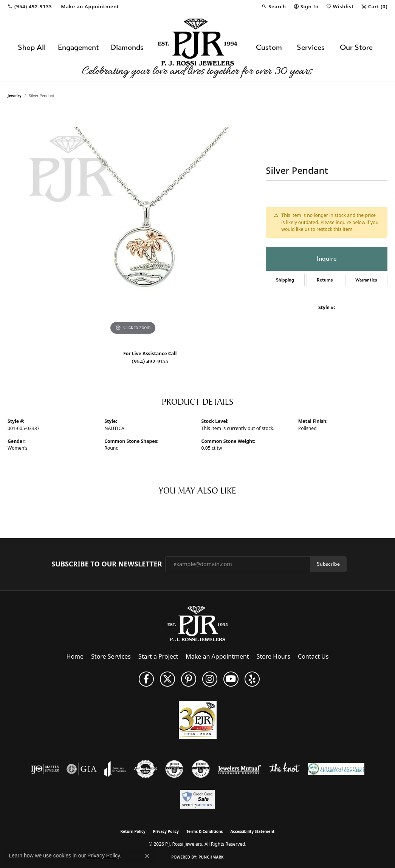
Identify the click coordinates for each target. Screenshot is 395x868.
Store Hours (273, 656)
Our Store (356, 47)
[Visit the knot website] (284, 769)
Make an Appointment (217, 656)
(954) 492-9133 (150, 361)
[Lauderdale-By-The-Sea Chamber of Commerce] (336, 769)
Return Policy (133, 831)
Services (311, 47)
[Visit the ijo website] (45, 769)
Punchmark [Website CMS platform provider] (211, 857)
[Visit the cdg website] (174, 769)
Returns (325, 280)
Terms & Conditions (205, 831)
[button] (274, 6)
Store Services (111, 656)
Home (75, 656)
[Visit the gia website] (82, 769)
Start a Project (158, 656)
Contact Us (313, 656)
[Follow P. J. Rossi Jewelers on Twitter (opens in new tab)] (167, 679)
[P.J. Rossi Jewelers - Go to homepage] (198, 623)
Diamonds (127, 47)
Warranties (366, 280)
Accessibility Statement (253, 831)
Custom (269, 47)
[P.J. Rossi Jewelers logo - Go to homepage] (198, 47)
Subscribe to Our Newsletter (107, 564)
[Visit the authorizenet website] (146, 769)
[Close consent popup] (147, 856)
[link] (30, 6)
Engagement (78, 47)
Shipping (285, 280)
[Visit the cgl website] (201, 769)
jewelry (15, 96)
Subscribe (328, 564)
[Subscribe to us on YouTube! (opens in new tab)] (231, 679)
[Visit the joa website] (115, 769)
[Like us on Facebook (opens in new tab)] (146, 679)
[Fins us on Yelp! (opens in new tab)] (252, 679)
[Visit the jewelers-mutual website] (239, 769)
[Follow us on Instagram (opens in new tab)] (210, 679)
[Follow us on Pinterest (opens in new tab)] (189, 679)
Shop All (32, 47)
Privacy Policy (166, 831)
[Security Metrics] (197, 799)
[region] (133, 223)
